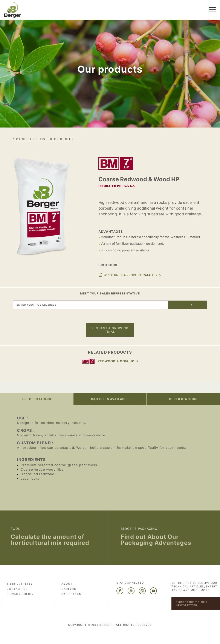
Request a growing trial (110, 330)
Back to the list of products (44, 139)
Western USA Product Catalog (130, 275)
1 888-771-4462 (20, 584)
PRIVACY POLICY (20, 594)
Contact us (17, 589)
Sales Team (72, 594)
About (67, 584)
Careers (69, 589)
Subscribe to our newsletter (192, 604)
